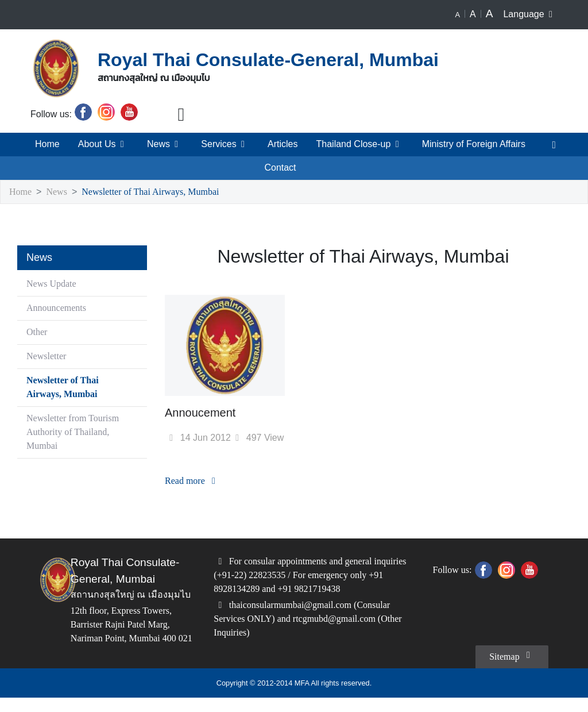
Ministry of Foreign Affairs (473, 144)
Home (45, 144)
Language (530, 14)
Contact (281, 168)
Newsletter (49, 357)
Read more (195, 481)
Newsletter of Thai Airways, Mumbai (160, 192)
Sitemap (510, 669)
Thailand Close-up (357, 144)
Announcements (59, 308)
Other (38, 332)
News (162, 144)
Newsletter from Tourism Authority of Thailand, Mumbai (69, 432)
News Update (54, 284)
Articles (279, 144)
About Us (101, 144)
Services (221, 144)
